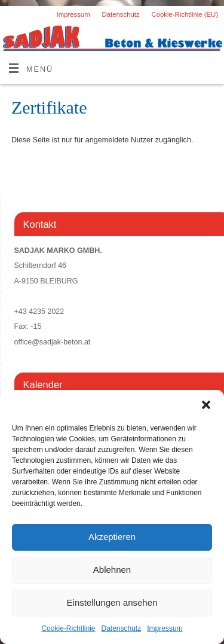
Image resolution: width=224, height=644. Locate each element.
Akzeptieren (112, 537)
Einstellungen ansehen (112, 602)
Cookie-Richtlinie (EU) (185, 14)
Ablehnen (112, 570)
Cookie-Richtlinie (68, 628)
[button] (206, 405)
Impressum (165, 628)
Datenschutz (122, 628)
